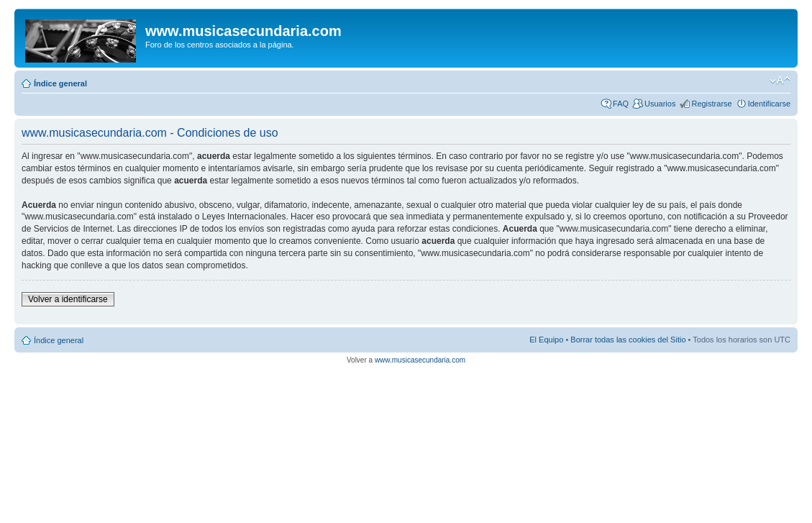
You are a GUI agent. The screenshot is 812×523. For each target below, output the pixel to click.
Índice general (60, 83)
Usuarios (660, 104)
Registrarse (711, 104)
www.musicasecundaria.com (420, 360)
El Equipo (546, 340)
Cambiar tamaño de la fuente (780, 81)
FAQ (621, 104)
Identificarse (769, 104)
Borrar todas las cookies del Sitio (628, 340)
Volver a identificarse (68, 299)
